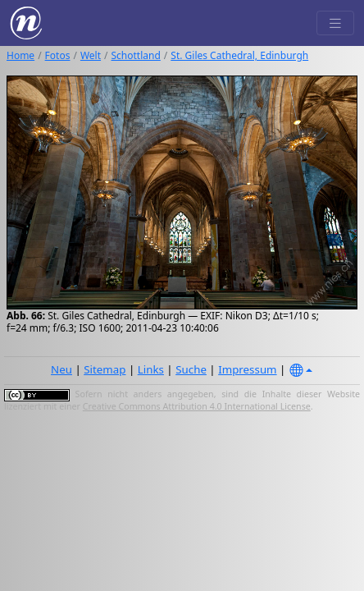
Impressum (247, 369)
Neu (61, 369)
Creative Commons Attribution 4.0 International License (197, 406)
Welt (91, 55)
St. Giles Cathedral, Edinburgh (239, 55)
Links (151, 369)
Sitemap (105, 369)
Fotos (58, 55)
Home (20, 55)
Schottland (136, 55)
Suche (191, 369)
